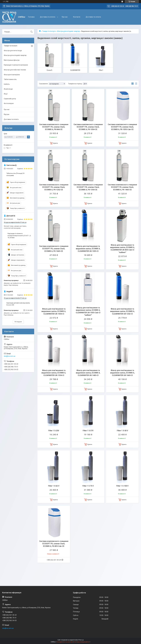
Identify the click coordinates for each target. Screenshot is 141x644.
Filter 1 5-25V (54, 431)
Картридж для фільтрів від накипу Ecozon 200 (18, 304)
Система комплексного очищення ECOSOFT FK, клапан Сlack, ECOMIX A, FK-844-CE (54, 127)
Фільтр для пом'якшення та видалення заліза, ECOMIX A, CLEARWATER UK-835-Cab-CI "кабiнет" (122, 249)
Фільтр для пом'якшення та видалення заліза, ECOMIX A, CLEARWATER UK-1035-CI (88, 249)
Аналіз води (8, 89)
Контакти (77, 17)
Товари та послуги (49, 31)
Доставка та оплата (48, 17)
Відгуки (7, 114)
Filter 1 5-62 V (54, 486)
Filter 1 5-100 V (122, 486)
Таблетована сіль (10, 79)
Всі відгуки (18, 322)
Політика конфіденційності (82, 642)
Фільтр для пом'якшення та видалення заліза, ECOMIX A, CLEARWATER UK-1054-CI (54, 311)
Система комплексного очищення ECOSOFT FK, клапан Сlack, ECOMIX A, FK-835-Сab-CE (54, 544)
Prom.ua (81, 640)
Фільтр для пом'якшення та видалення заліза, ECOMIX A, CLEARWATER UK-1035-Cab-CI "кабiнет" (88, 311)
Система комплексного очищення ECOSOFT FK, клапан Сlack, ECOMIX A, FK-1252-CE (54, 187)
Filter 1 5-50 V (122, 431)
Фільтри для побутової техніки (15, 70)
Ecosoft (50, 70)
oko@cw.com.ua (10, 356)
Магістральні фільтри (12, 60)
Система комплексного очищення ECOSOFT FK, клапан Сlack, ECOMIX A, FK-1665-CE (54, 249)
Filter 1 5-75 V (88, 486)
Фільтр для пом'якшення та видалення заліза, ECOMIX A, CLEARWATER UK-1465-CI (88, 373)
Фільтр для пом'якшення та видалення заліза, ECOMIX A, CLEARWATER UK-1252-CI (122, 311)
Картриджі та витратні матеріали (16, 65)
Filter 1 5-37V (88, 431)
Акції (6, 94)
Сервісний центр (10, 99)
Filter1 (101, 70)
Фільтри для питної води (13, 51)
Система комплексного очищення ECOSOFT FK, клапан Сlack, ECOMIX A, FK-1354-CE (88, 187)
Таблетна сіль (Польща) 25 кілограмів (15, 174)
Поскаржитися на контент (64, 642)
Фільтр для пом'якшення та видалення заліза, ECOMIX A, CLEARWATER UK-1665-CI (122, 373)
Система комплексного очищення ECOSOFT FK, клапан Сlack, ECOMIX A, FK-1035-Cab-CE (122, 127)
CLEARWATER (75, 70)
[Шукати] (32, 32)
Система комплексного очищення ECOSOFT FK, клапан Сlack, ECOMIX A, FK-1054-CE (88, 127)
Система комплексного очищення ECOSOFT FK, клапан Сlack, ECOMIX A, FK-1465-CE (122, 187)
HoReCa (7, 84)
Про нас (65, 17)
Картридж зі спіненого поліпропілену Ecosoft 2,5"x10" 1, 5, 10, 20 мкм (19, 235)
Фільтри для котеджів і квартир (69, 31)
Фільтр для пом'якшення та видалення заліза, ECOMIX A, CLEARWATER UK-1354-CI (54, 373)
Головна (31, 17)
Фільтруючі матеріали (12, 75)
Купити (55, 143)
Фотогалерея (9, 103)
